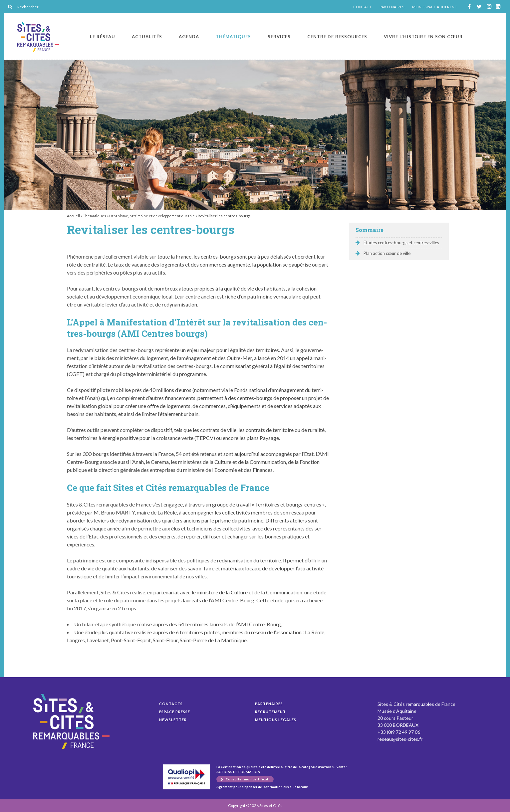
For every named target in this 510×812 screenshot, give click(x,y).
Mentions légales (276, 720)
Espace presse (175, 712)
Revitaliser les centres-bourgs (38, 37)
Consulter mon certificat (247, 779)
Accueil (73, 216)
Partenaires (269, 704)
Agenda (189, 37)
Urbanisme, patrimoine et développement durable (152, 216)
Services (279, 37)
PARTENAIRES (392, 7)
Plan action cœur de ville (387, 253)
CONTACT (363, 7)
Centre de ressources (337, 37)
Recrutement (270, 712)
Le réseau (103, 37)
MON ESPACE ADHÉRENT (435, 7)
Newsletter (173, 720)
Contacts (171, 704)
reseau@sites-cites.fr (400, 739)
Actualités (147, 37)
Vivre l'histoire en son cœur (423, 37)
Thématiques (233, 37)
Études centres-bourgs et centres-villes (401, 243)
